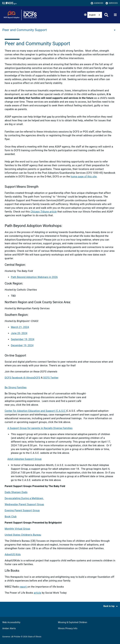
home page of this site (84, 177)
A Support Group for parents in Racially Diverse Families (40, 428)
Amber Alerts (9, 628)
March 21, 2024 (20, 327)
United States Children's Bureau (23, 535)
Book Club (11, 517)
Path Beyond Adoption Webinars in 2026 (34, 277)
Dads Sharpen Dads (16, 492)
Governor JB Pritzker (11, 637)
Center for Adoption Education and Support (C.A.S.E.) (36, 411)
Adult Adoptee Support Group (24, 459)
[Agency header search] (106, 15)
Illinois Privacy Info (68, 628)
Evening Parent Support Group (22, 510)
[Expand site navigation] (115, 15)
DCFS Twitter (51, 378)
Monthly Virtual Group (17, 529)
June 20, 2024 (19, 333)
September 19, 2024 (23, 339)
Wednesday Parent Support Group (24, 504)
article (38, 593)
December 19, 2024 (22, 345)
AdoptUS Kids (13, 554)
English (92, 15)
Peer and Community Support (25, 30)
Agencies (97, 3)
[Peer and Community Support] (114, 30)
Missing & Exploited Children (72, 622)
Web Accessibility (11, 622)
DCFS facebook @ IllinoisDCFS (22, 378)
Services (112, 3)
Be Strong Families (16, 387)
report (24, 587)
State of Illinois (35, 637)
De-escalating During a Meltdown (24, 498)
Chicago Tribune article (44, 212)
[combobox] (95, 15)
